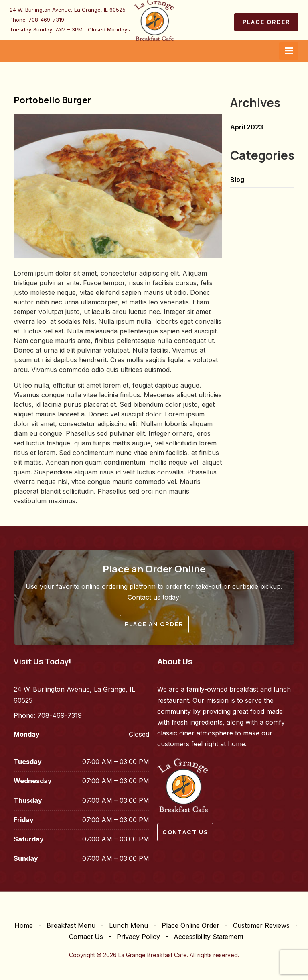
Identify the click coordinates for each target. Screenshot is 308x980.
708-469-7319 (46, 20)
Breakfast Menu (71, 925)
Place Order (266, 22)
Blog (237, 180)
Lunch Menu (129, 925)
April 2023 (247, 127)
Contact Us (86, 937)
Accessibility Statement (209, 937)
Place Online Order (190, 925)
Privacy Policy (138, 937)
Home (24, 925)
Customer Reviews (261, 925)
